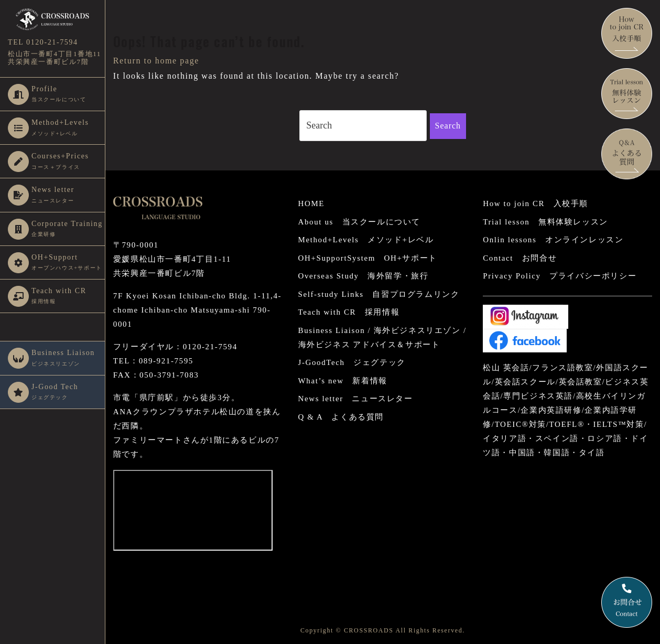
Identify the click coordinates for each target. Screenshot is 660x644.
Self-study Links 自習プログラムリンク (379, 294)
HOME (312, 203)
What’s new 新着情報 (343, 381)
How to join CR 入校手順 (535, 203)
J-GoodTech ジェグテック (352, 362)
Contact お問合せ (520, 258)
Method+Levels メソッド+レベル (366, 240)
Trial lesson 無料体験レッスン (545, 222)
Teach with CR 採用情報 (349, 312)
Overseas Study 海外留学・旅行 (364, 276)
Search (448, 126)
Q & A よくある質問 (341, 417)
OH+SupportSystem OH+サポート (368, 258)
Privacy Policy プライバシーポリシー (560, 276)
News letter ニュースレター (356, 399)
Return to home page (156, 61)
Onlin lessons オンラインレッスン (553, 240)
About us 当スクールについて (359, 222)
